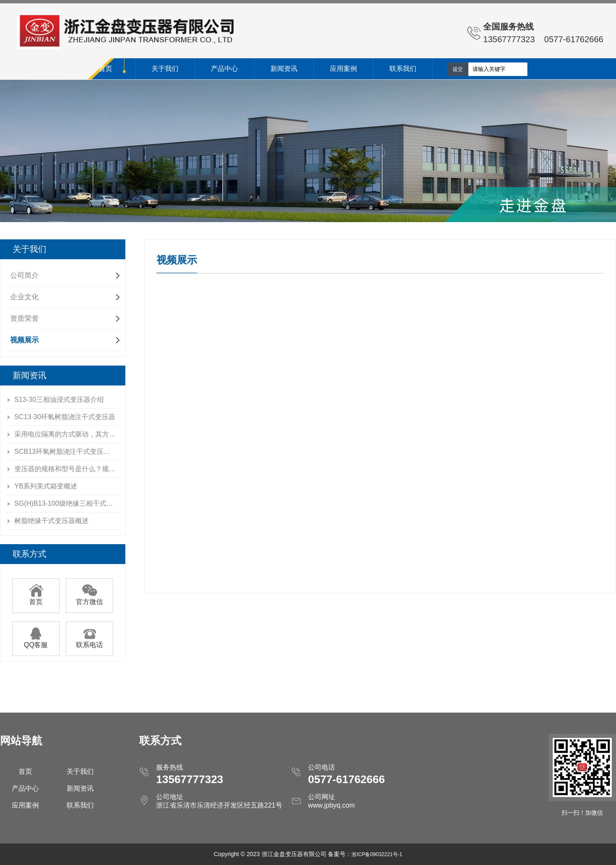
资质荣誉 (24, 319)
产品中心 (224, 69)
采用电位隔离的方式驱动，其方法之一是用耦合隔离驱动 (67, 434)
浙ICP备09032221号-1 (377, 854)
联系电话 (89, 642)
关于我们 (165, 69)
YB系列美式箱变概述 (46, 486)
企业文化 (24, 297)
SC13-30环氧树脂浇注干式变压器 (65, 417)
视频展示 (24, 340)
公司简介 (24, 275)
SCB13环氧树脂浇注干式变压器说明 (67, 451)
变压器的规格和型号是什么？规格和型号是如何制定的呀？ (67, 469)
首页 (105, 69)
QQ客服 (36, 642)
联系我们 (403, 69)
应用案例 (343, 69)
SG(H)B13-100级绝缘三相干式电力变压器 (67, 503)
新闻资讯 (284, 69)
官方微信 (89, 599)
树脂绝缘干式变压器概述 (51, 521)
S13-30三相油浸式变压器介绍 (59, 400)
